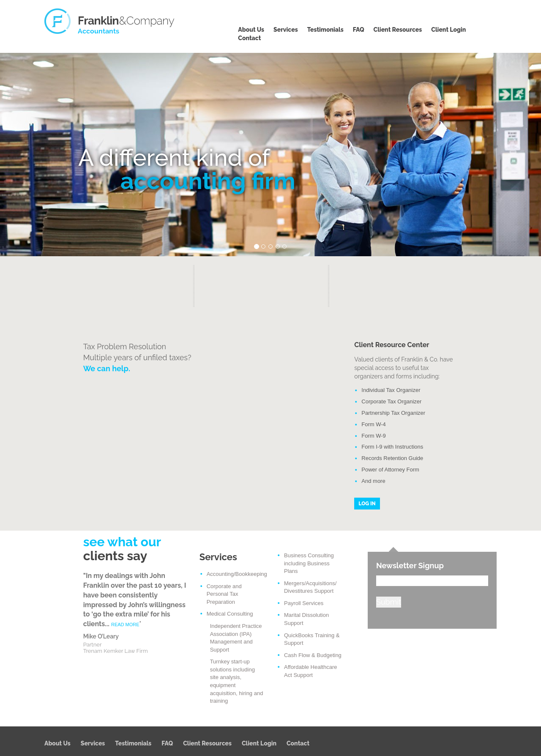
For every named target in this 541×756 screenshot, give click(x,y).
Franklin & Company (110, 21)
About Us (251, 30)
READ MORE (125, 625)
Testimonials (325, 30)
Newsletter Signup (410, 566)
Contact (249, 38)
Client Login (448, 30)
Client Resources (398, 30)
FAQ (359, 30)
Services (286, 30)
